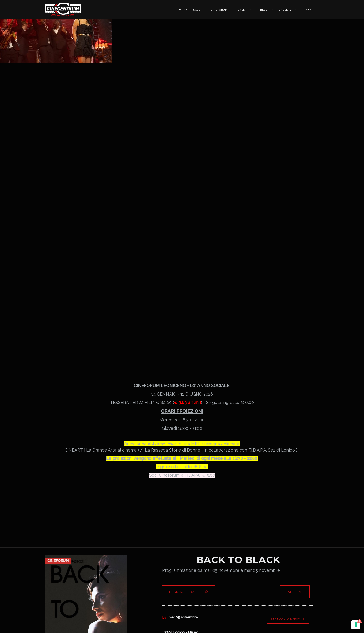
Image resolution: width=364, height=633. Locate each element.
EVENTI (244, 10)
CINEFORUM (220, 10)
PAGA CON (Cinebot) (288, 619)
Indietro (295, 592)
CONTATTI (309, 9)
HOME (183, 9)
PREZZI (264, 10)
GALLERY (286, 10)
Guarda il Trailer (189, 592)
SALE (197, 10)
